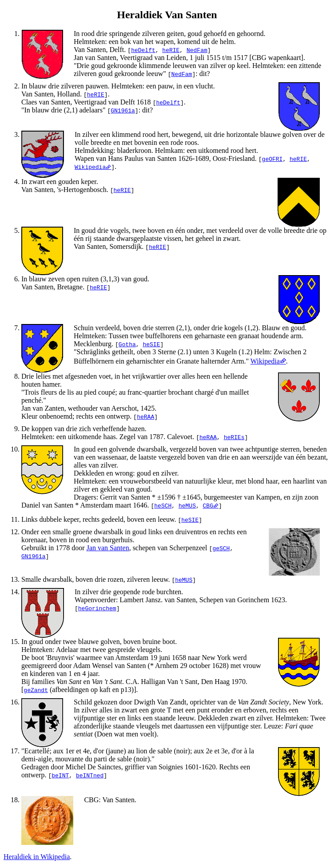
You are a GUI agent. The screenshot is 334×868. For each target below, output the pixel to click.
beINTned (90, 775)
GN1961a (123, 110)
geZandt (36, 690)
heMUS (187, 505)
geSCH (221, 548)
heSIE (151, 344)
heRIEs (234, 437)
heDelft (143, 50)
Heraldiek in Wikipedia (37, 857)
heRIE (171, 50)
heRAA (145, 416)
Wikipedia (90, 167)
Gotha (127, 344)
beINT (60, 775)
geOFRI (272, 159)
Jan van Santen (108, 548)
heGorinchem (97, 608)
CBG (208, 505)
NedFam (197, 50)
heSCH (163, 505)
